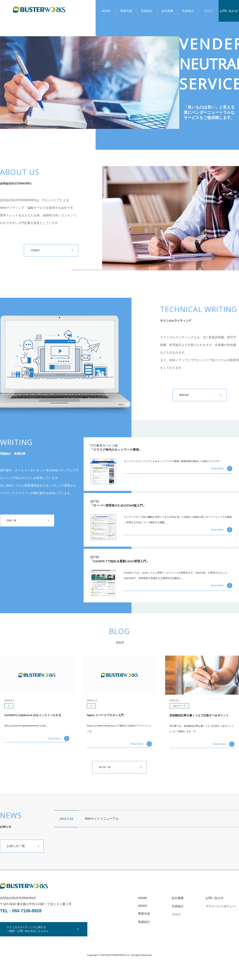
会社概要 (167, 11)
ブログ (208, 11)
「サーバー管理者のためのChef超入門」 (126, 508)
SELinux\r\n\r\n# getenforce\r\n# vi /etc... (32, 736)
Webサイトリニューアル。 (103, 830)
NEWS (106, 11)
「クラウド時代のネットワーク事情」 (123, 451)
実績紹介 (147, 11)
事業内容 (126, 11)
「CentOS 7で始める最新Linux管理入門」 (128, 565)
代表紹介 (188, 11)
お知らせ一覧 (16, 858)
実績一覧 (13, 521)
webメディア (181, 710)
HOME (143, 910)
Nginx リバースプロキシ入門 (110, 719)
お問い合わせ (229, 11)
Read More (217, 476)
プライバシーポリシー (221, 918)
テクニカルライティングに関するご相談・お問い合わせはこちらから (33, 941)
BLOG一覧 (106, 779)
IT (9, 710)
